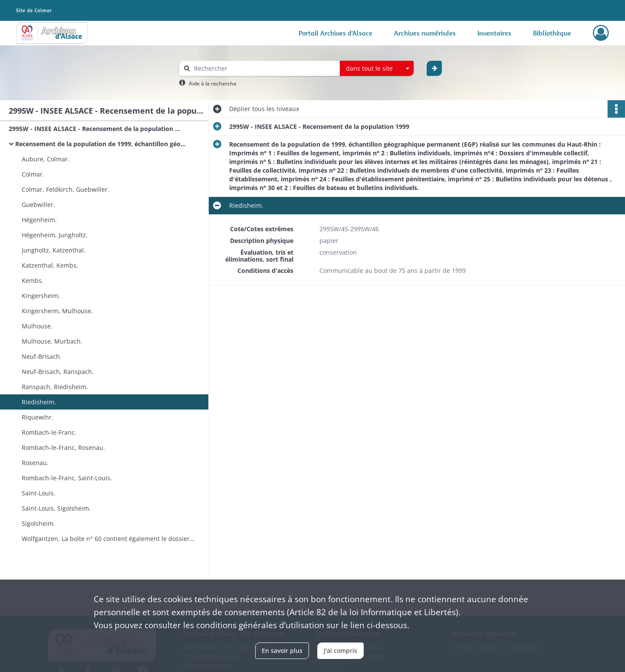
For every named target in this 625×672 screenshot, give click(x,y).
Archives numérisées (425, 33)
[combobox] (377, 69)
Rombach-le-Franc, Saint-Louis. (67, 478)
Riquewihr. (38, 417)
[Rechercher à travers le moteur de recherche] (264, 68)
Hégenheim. (39, 220)
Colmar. (33, 174)
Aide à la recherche (213, 84)
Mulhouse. (37, 326)
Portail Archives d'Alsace (336, 33)
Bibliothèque (552, 33)
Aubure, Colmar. (46, 159)
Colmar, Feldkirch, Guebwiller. (66, 189)
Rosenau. (35, 463)
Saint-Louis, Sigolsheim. (56, 508)
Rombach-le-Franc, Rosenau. (63, 447)
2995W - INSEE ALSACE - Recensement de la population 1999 (95, 129)
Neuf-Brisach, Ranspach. (58, 372)
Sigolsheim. (38, 523)
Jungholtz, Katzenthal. (54, 250)
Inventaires (494, 33)
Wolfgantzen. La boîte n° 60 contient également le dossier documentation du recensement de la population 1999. (109, 539)
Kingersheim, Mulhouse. (57, 311)
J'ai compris (340, 651)
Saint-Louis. (39, 493)
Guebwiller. (38, 205)
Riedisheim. (39, 402)
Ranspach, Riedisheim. (55, 387)
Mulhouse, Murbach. (52, 341)
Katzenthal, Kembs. (50, 265)
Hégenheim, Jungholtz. (55, 235)
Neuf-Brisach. (42, 356)
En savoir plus (282, 651)
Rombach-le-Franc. (49, 432)
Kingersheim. (41, 296)
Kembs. (33, 280)
